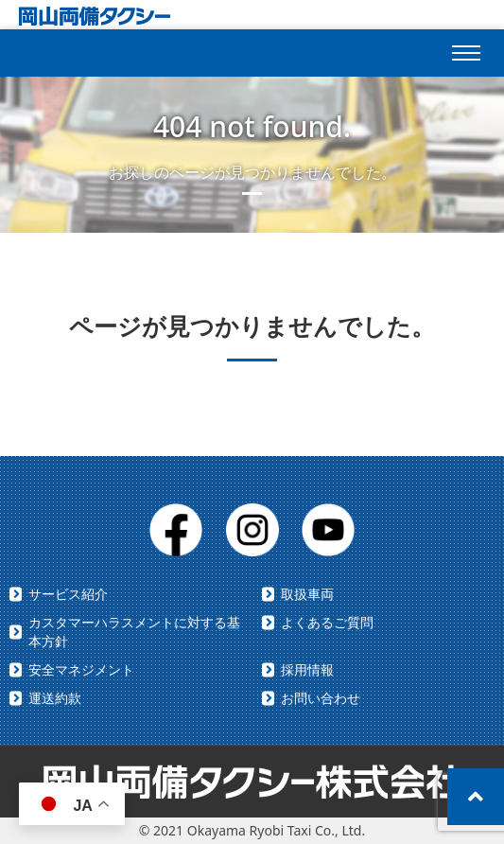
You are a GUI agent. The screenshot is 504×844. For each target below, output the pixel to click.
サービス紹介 (68, 594)
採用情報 (307, 669)
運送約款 (55, 698)
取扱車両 (307, 594)
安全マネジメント (81, 669)
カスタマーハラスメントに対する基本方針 (134, 632)
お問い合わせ (321, 698)
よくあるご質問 (327, 622)
